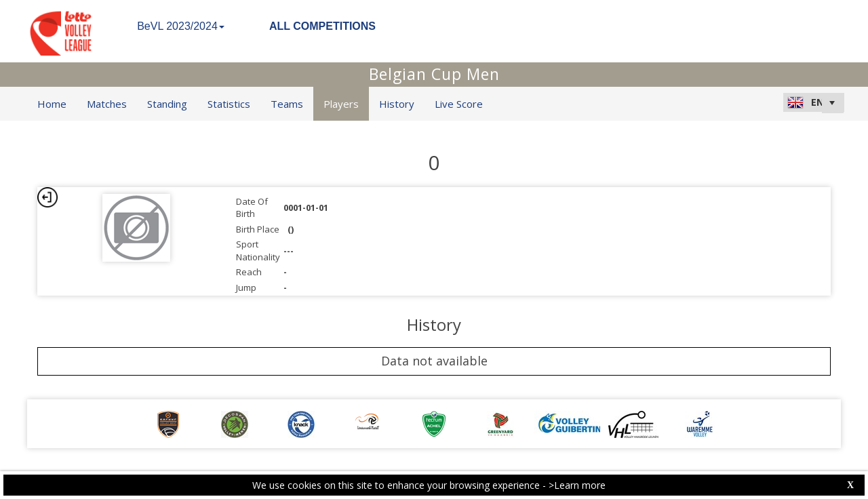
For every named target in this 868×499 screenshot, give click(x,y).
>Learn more (577, 485)
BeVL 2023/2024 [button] (181, 26)
